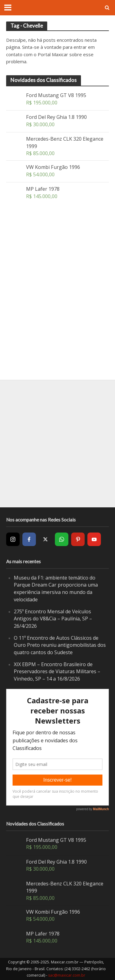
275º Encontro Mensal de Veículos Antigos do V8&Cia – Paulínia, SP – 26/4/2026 (53, 619)
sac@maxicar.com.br (67, 975)
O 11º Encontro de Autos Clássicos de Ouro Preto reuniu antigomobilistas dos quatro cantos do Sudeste (60, 645)
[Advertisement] (57, 308)
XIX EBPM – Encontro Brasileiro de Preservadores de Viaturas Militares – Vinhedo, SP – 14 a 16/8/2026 (57, 672)
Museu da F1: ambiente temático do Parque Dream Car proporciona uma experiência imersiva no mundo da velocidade (56, 589)
